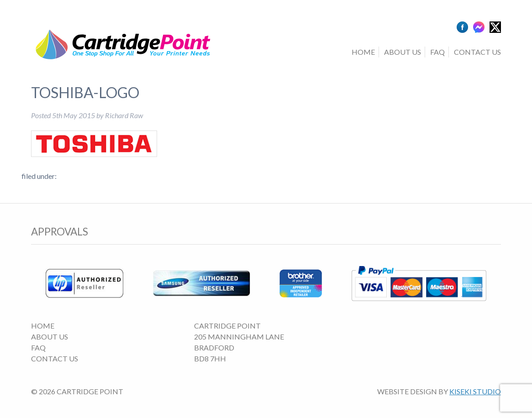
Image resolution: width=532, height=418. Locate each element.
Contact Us (477, 52)
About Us (403, 52)
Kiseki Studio (475, 391)
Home (363, 52)
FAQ (437, 52)
